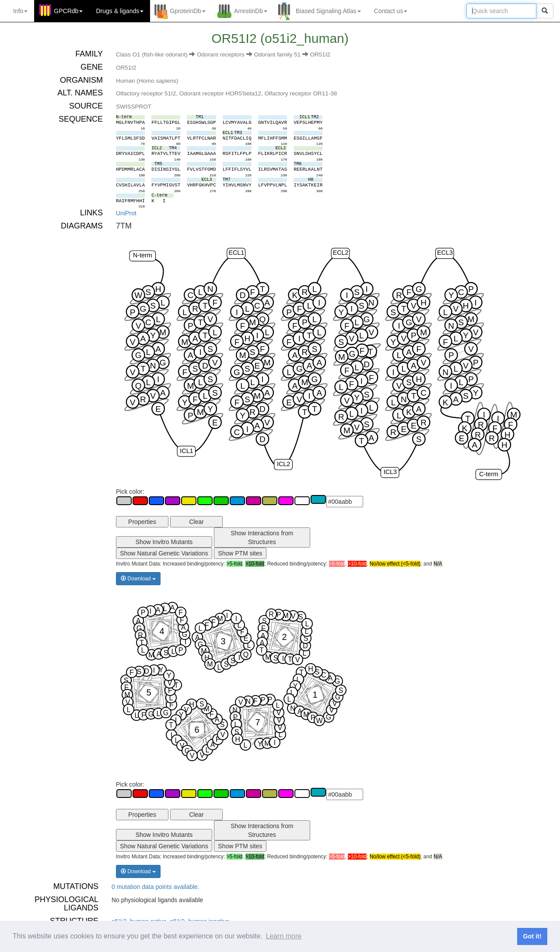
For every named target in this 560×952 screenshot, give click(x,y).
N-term (143, 255)
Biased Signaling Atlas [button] (328, 11)
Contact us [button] (391, 11)
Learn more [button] (283, 936)
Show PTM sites (240, 553)
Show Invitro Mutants (164, 542)
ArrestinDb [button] (251, 11)
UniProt (126, 213)
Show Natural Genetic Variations (164, 553)
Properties (142, 522)
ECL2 (341, 253)
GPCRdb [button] (68, 11)
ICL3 (390, 472)
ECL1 (236, 253)
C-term (489, 474)
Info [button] (20, 11)
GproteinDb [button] (188, 11)
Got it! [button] (532, 936)
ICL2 (283, 464)
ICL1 (186, 451)
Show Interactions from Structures (262, 537)
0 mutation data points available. (156, 887)
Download (138, 579)
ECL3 (445, 253)
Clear (196, 522)
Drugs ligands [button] (120, 11)
